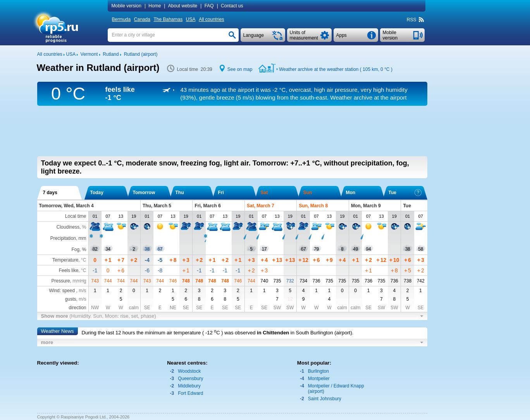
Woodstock (189, 371)
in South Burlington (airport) (321, 333)
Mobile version (126, 6)
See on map (240, 69)
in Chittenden (273, 333)
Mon (351, 193)
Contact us (232, 6)
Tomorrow (144, 193)
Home (155, 6)
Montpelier (319, 379)
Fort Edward (190, 393)
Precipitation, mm (68, 238)
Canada (142, 19)
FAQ (209, 6)
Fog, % (79, 250)
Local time (76, 216)
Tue (405, 193)
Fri (221, 193)
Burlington (318, 371)
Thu (180, 193)
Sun (308, 193)
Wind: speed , (67, 291)
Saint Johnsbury (325, 399)
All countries (211, 19)
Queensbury (190, 379)
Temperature (65, 260)
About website (183, 6)
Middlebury (189, 386)
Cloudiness (68, 227)
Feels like (69, 270)
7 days (50, 193)
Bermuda (121, 19)
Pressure (60, 281)
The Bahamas (168, 19)
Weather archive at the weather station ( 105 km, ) (336, 69)
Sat (264, 193)
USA (191, 19)
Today (97, 193)
